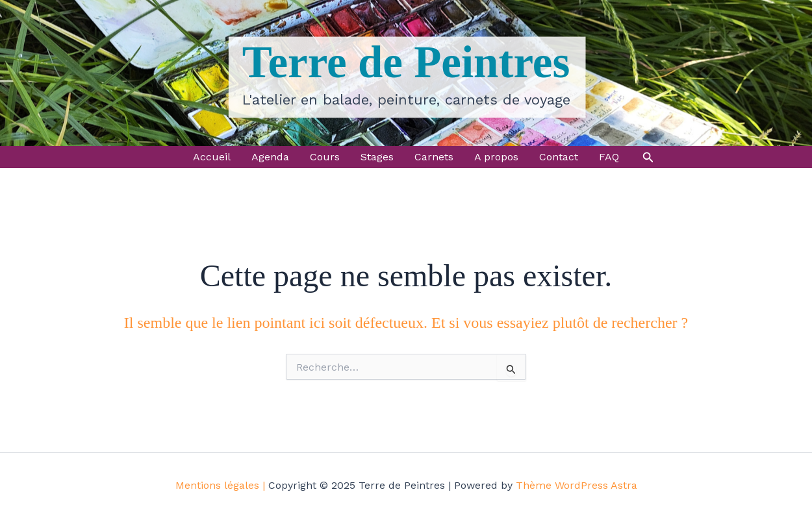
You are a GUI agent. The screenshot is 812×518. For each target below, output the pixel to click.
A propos (496, 157)
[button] (648, 157)
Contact (559, 157)
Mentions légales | (220, 485)
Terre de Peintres (406, 62)
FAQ (609, 157)
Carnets (434, 157)
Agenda (270, 157)
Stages (377, 157)
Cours (325, 157)
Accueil (212, 157)
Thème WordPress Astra (577, 485)
